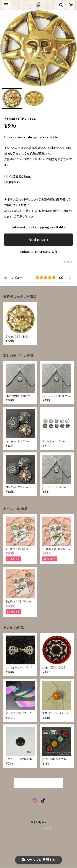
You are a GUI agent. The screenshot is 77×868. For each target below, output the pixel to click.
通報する (68, 262)
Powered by (38, 829)
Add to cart (38, 240)
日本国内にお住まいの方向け (39, 252)
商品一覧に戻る (39, 783)
